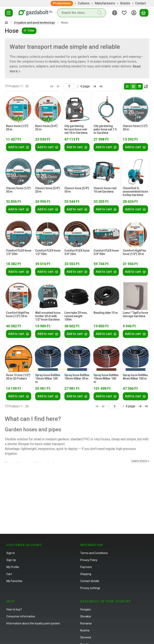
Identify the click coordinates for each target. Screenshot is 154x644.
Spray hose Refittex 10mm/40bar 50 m (77, 377)
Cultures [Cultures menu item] (84, 3)
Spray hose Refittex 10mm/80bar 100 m (106, 378)
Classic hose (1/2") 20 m (135, 128)
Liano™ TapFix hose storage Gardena (135, 314)
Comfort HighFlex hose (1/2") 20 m (134, 252)
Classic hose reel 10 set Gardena (105, 190)
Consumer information (21, 616)
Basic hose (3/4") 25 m (46, 128)
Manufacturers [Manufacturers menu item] (105, 3)
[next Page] (95, 86)
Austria (85, 630)
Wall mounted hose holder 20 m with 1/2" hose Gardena (48, 316)
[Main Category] (6, 23)
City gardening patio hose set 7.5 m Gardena (105, 129)
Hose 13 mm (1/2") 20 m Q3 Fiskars (18, 377)
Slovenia (86, 637)
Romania (86, 623)
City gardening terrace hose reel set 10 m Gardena (76, 129)
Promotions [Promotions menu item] (62, 3)
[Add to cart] (19, 147)
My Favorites (14, 581)
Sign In (11, 553)
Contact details (90, 581)
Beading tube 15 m (106, 313)
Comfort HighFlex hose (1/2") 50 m (18, 314)
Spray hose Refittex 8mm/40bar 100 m (135, 377)
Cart (9, 574)
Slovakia (85, 616)
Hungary (85, 609)
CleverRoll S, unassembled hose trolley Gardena (135, 192)
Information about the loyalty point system (33, 623)
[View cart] (144, 13)
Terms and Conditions (94, 553)
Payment (86, 567)
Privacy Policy (89, 560)
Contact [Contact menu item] (140, 3)
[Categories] (9, 13)
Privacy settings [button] (90, 588)
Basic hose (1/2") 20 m (17, 128)
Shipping (86, 574)
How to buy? (14, 609)
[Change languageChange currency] (115, 13)
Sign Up (11, 560)
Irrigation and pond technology (34, 23)
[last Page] (101, 86)
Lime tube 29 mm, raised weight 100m (76, 316)
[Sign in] (134, 13)
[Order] (146, 86)
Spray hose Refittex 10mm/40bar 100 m (48, 378)
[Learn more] (140, 461)
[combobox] (82, 13)
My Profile (13, 567)
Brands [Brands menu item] (125, 3)
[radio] (127, 86)
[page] (69, 86)
